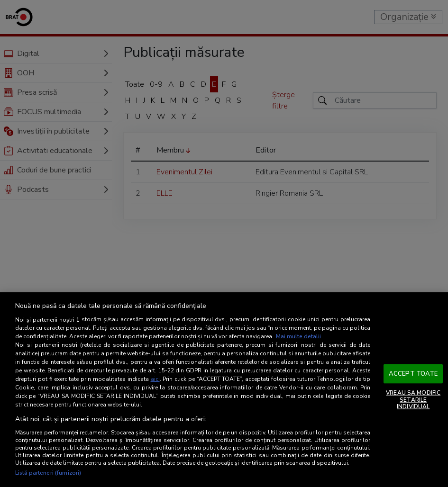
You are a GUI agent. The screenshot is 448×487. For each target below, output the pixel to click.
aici (155, 379)
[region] (224, 390)
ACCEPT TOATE (413, 373)
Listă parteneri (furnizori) (48, 473)
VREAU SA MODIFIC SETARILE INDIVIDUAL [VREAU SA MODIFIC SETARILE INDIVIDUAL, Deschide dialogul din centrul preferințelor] (413, 400)
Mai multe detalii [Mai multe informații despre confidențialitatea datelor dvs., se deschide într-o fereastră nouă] (298, 336)
